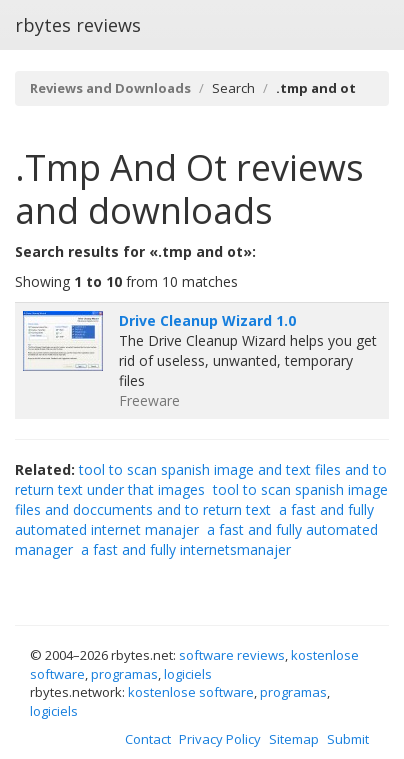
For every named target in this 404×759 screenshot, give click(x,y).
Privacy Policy (220, 739)
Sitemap (294, 739)
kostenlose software (191, 692)
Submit (348, 739)
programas (124, 674)
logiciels (188, 674)
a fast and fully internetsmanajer (186, 549)
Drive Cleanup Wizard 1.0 (207, 320)
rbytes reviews (78, 25)
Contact (148, 739)
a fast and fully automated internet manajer (194, 519)
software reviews (232, 655)
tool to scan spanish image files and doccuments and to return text (201, 499)
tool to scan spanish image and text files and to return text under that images (201, 479)
